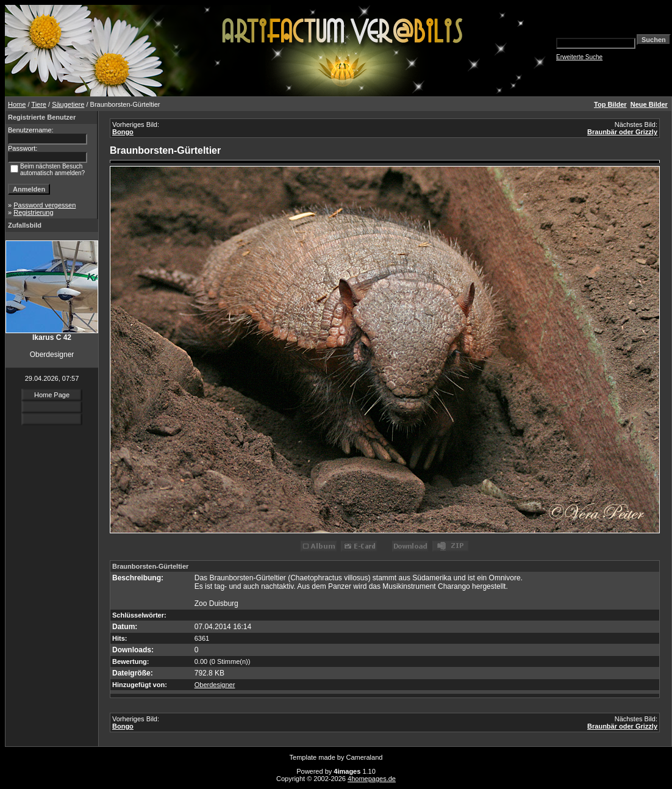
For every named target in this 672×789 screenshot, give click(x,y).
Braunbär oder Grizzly (622, 132)
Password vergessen (45, 205)
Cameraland (365, 757)
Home (17, 104)
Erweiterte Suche (579, 57)
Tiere (39, 104)
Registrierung (33, 212)
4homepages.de (372, 779)
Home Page (52, 395)
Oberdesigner (215, 685)
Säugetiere (68, 104)
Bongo (123, 132)
